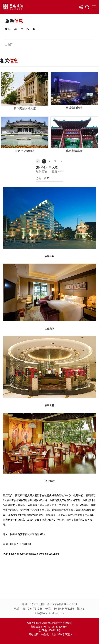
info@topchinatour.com (49, 613)
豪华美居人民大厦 (25, 108)
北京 (54, 634)
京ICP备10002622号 (49, 630)
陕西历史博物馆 (25, 151)
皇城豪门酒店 (74, 108)
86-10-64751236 (33, 609)
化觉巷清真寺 (74, 151)
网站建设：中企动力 (39, 634)
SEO (59, 634)
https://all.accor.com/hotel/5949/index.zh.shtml (34, 554)
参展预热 (67, 634)
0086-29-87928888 (20, 544)
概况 (8, 29)
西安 (47, 178)
